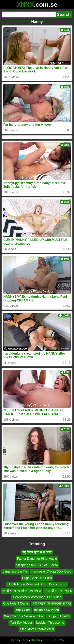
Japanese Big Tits (15, 571)
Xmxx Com (23, 610)
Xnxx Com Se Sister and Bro (24, 616)
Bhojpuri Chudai (59, 616)
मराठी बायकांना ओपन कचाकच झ (22, 591)
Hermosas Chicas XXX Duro (51, 571)
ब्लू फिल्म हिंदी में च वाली (37, 552)
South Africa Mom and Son (26, 584)
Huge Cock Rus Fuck (37, 578)
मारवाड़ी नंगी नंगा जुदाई (58, 591)
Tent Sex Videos (21, 623)
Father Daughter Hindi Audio (37, 559)
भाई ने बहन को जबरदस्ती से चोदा (52, 603)
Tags (24, 640)
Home (14, 640)
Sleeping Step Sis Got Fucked (37, 565)
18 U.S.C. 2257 (54, 640)
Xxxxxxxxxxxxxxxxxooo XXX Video (37, 597)
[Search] (29, 14)
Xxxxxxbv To (58, 584)
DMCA (36, 640)
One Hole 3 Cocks (16, 603)
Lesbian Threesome (50, 623)
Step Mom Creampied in (37, 629)
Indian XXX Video (46, 610)
